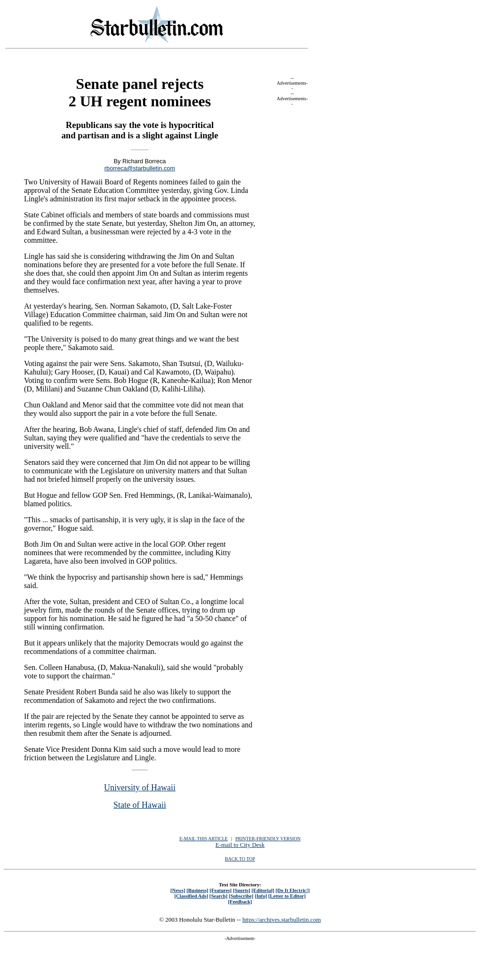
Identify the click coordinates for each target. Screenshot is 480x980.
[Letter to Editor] (287, 896)
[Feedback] (240, 901)
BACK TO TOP (240, 859)
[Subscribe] (241, 896)
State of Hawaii (140, 805)
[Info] (261, 896)
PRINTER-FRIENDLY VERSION (268, 839)
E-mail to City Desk (240, 845)
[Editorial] (263, 890)
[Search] (219, 896)
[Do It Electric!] (292, 890)
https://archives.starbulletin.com (282, 920)
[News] (178, 890)
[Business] (197, 890)
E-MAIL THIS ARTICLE (204, 839)
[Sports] (242, 890)
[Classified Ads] (191, 896)
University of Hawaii (140, 788)
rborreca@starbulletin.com (140, 168)
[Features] (220, 890)
